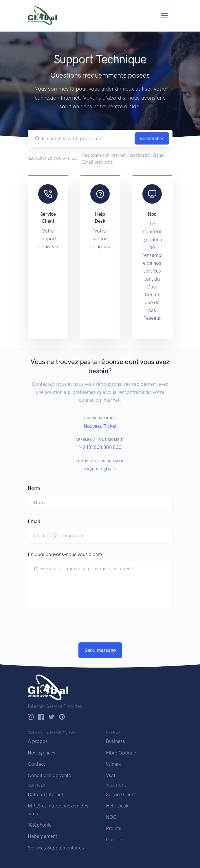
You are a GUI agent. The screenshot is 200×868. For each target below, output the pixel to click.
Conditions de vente (49, 775)
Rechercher (152, 138)
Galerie (114, 840)
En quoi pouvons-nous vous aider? (65, 554)
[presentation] (72, 631)
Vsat (111, 775)
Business (115, 741)
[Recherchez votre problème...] (87, 138)
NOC (111, 817)
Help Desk (117, 806)
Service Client (121, 794)
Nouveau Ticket (100, 426)
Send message (100, 650)
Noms (34, 488)
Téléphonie (40, 825)
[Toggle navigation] (165, 16)
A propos (38, 741)
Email (34, 521)
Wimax (113, 764)
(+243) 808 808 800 (100, 447)
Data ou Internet (46, 794)
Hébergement (43, 836)
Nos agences (42, 753)
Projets (114, 828)
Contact (36, 764)
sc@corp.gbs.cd (100, 469)
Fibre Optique (121, 753)
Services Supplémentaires (56, 848)
